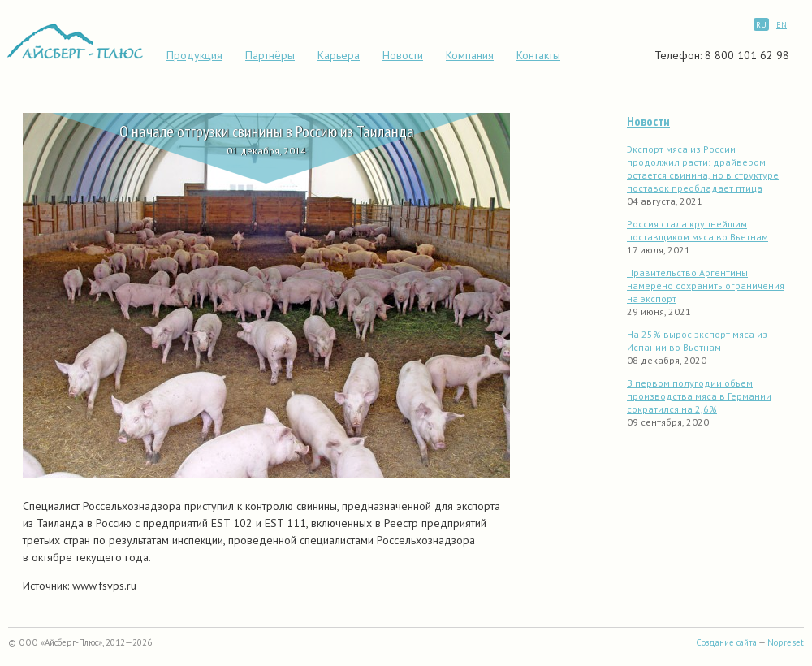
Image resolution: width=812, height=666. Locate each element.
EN (782, 25)
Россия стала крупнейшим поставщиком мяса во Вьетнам (698, 230)
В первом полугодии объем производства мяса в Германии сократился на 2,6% (699, 396)
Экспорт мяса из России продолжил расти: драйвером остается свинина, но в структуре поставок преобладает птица (703, 169)
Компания (470, 55)
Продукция (194, 55)
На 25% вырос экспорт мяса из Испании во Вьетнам (697, 341)
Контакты (538, 55)
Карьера (339, 55)
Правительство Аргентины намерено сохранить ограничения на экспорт (706, 285)
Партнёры (270, 55)
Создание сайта (726, 642)
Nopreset (786, 642)
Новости (403, 55)
